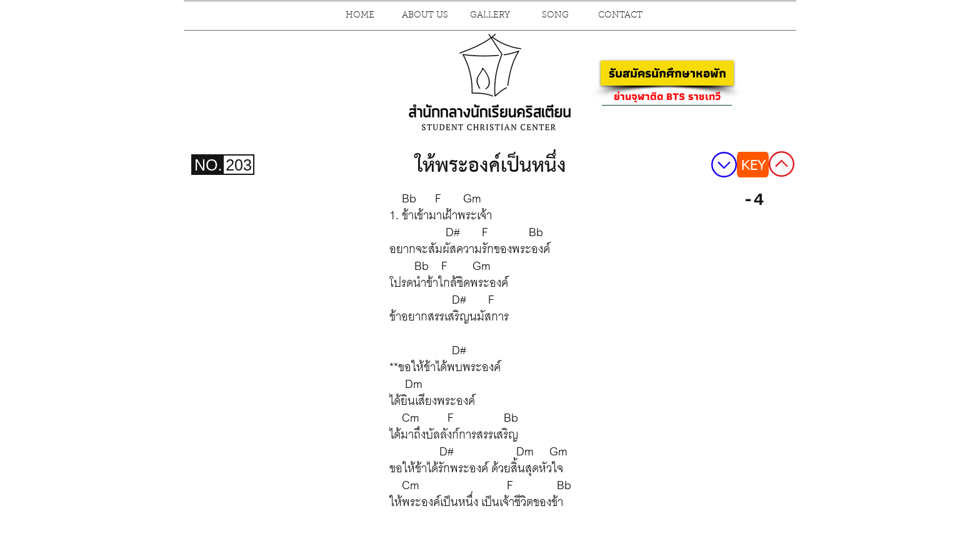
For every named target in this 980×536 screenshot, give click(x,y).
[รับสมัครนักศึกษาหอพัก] (667, 73)
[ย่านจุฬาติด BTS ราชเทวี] (667, 96)
